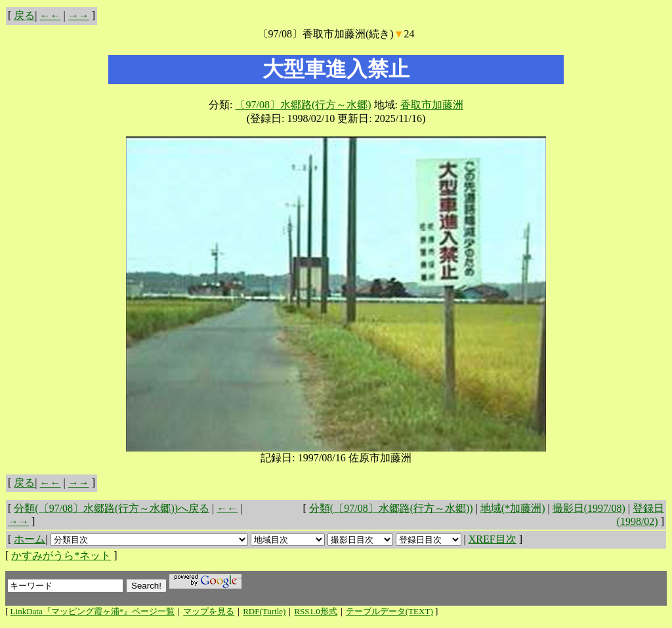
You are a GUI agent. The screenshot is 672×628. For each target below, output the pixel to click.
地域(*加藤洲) (513, 508)
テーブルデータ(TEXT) (389, 611)
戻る (24, 15)
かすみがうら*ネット (61, 555)
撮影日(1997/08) (589, 508)
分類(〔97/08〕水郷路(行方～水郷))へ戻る (112, 508)
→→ (79, 15)
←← (51, 15)
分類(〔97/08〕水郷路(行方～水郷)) (391, 508)
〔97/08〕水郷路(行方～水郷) (303, 105)
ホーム (30, 539)
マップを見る (209, 611)
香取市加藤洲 (432, 105)
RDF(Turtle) (264, 611)
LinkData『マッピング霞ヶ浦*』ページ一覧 (93, 611)
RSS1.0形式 (315, 611)
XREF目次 (493, 539)
